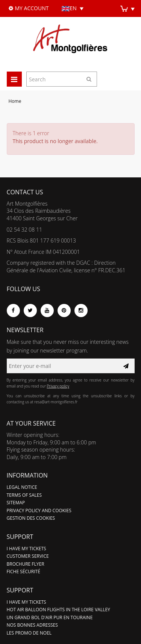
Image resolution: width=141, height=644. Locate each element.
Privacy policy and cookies (39, 510)
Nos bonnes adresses (32, 625)
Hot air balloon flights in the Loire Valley (58, 610)
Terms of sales (24, 495)
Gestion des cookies (31, 518)
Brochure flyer (26, 564)
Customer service (28, 556)
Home (15, 101)
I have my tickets (27, 549)
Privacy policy (58, 386)
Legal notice (22, 487)
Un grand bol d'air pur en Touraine (50, 617)
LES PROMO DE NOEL (29, 633)
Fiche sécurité (23, 572)
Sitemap (16, 503)
